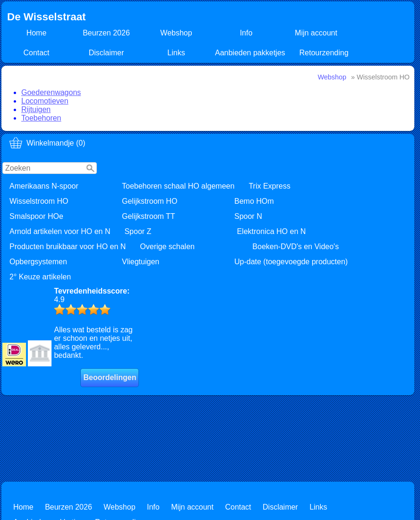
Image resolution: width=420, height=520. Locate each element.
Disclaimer (107, 53)
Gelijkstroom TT (149, 216)
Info (246, 33)
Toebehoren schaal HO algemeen (178, 186)
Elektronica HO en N (271, 231)
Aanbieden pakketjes (250, 53)
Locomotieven (45, 101)
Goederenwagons (51, 92)
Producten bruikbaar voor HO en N (68, 247)
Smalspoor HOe (36, 216)
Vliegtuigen (141, 262)
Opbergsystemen (38, 262)
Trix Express (269, 186)
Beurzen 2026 (106, 33)
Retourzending (324, 53)
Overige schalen (167, 247)
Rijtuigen (36, 109)
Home (37, 33)
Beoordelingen (110, 377)
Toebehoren (41, 118)
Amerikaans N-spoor (44, 186)
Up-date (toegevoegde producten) (291, 262)
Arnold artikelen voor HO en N (60, 231)
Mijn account (316, 33)
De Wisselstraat (47, 17)
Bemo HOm (254, 201)
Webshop (176, 33)
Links (176, 53)
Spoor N (248, 216)
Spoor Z (138, 231)
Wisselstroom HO (39, 201)
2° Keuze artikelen (40, 277)
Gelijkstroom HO (150, 201)
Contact (36, 53)
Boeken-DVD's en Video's (296, 247)
